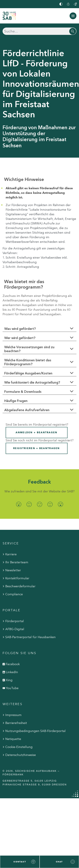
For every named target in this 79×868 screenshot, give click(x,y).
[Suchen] (39, 31)
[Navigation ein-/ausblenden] (73, 16)
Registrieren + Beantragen (37, 448)
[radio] (19, 504)
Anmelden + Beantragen (36, 432)
